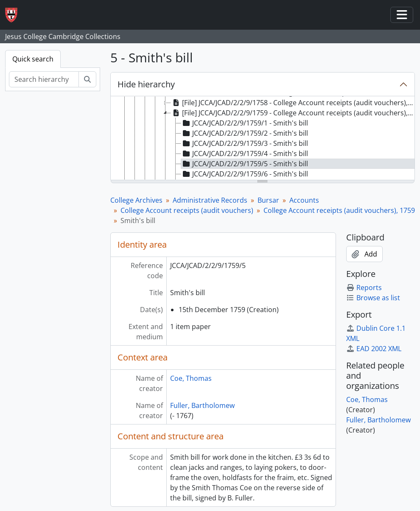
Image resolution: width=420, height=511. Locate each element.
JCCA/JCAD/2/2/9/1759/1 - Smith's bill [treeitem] (245, 123)
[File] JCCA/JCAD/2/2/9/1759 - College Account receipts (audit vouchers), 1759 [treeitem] (293, 113)
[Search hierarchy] (44, 79)
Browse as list (373, 298)
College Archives (136, 200)
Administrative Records (210, 200)
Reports (364, 288)
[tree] (263, 139)
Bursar (268, 200)
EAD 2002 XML (374, 349)
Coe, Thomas (191, 378)
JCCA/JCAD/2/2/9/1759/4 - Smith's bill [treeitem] (245, 154)
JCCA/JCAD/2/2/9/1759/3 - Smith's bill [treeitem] (245, 143)
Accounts (304, 200)
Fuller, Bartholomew (202, 405)
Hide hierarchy (146, 84)
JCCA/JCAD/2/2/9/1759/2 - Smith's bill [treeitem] (245, 133)
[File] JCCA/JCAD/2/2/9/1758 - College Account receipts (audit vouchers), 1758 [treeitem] (293, 103)
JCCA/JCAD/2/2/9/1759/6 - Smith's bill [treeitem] (245, 174)
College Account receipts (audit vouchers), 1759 (339, 210)
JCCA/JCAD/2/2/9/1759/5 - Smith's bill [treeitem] (245, 164)
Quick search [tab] (33, 59)
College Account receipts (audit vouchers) (187, 210)
